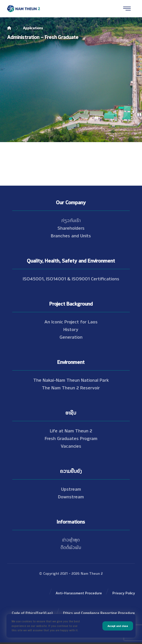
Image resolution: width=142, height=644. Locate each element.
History (71, 329)
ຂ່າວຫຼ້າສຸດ (71, 539)
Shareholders (71, 228)
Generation (71, 337)
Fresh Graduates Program (71, 438)
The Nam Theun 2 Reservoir (71, 387)
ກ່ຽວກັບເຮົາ (71, 220)
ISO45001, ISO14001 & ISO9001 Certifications (71, 278)
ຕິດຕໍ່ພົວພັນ (71, 547)
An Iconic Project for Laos (71, 321)
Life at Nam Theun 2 (71, 430)
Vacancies (71, 446)
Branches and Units (71, 235)
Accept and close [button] (118, 626)
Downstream (71, 496)
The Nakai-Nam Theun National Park (71, 380)
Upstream (71, 489)
